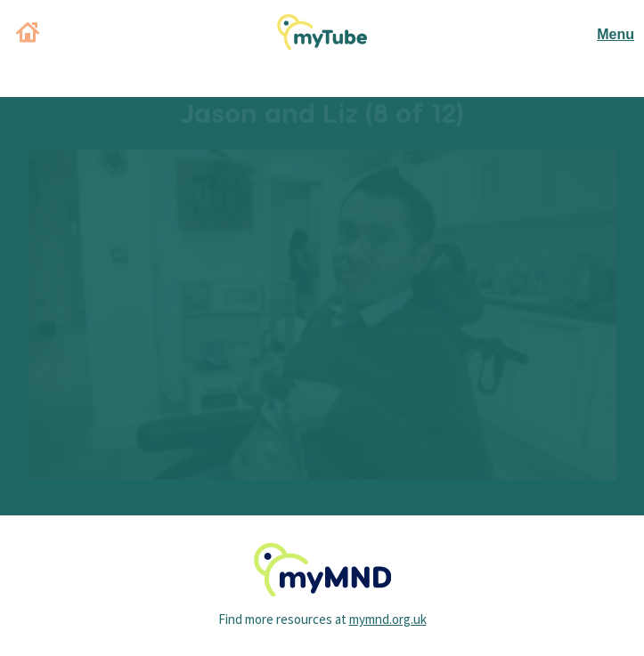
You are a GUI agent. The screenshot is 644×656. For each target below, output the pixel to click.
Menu (615, 34)
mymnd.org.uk (388, 619)
